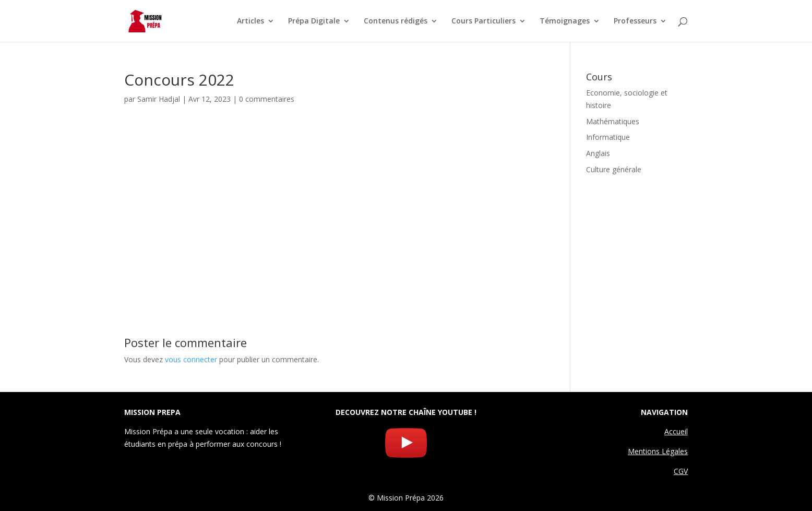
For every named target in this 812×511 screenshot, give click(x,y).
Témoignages (565, 21)
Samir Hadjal (159, 99)
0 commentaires (267, 99)
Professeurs (635, 21)
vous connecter (191, 359)
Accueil (676, 431)
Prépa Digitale (314, 21)
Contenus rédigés (396, 21)
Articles (250, 21)
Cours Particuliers (483, 21)
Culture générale (614, 169)
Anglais (598, 153)
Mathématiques (613, 121)
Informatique (608, 137)
